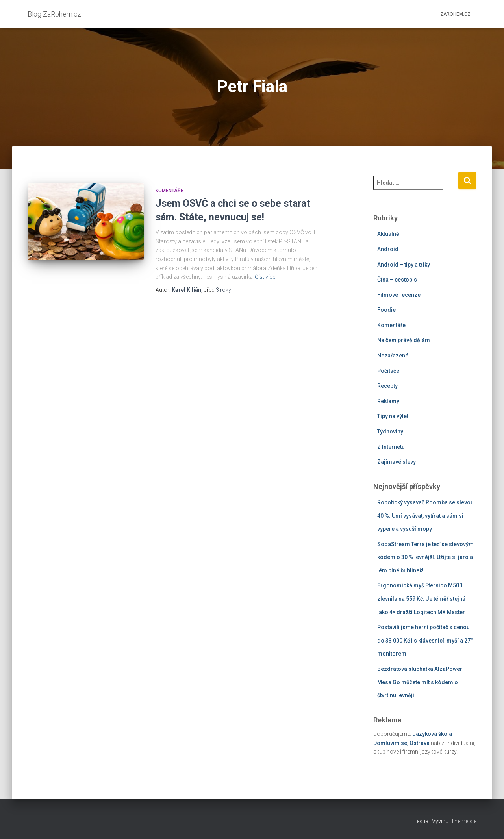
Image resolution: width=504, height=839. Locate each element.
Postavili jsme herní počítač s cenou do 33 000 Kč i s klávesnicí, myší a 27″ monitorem (425, 640)
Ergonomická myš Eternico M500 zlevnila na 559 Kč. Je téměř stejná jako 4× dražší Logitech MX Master (421, 599)
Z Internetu (391, 447)
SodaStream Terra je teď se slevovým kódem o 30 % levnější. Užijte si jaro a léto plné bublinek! (425, 557)
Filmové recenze (399, 295)
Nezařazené (393, 356)
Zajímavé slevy (397, 462)
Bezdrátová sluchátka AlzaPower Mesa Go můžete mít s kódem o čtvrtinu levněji (420, 682)
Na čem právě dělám (404, 340)
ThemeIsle (464, 821)
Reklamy (388, 401)
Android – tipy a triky (404, 265)
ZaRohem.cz (455, 14)
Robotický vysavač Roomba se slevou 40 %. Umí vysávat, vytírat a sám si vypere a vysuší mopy (425, 516)
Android (388, 249)
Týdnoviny (390, 432)
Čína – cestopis (397, 280)
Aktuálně (388, 234)
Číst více (265, 277)
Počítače (388, 371)
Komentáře (170, 191)
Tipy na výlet (393, 416)
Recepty (387, 386)
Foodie (386, 310)
